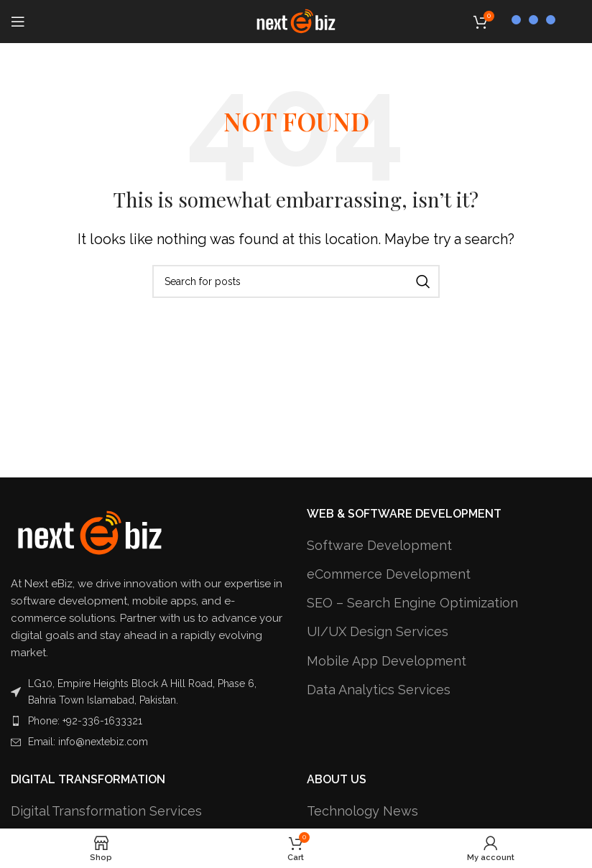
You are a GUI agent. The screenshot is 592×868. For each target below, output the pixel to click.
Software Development (379, 545)
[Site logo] (296, 20)
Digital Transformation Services (106, 811)
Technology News (362, 811)
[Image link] (90, 532)
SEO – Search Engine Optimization (412, 603)
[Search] (296, 281)
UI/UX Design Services (378, 631)
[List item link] (148, 721)
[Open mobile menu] (18, 22)
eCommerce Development (389, 574)
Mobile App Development (387, 661)
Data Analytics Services (379, 690)
